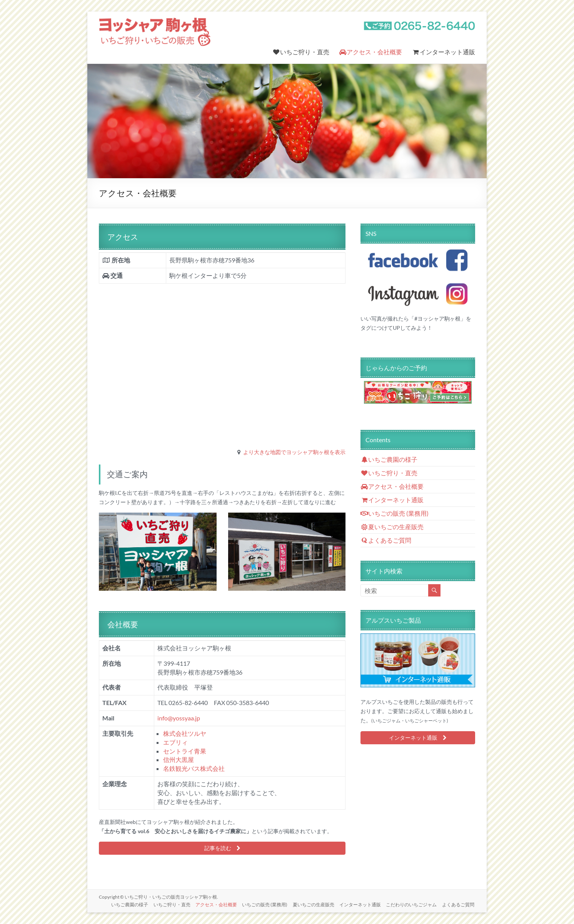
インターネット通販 (443, 52)
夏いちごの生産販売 (392, 527)
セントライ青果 (185, 751)
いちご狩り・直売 (301, 52)
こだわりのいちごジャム (411, 904)
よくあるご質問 (386, 540)
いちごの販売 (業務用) (395, 513)
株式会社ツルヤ (185, 733)
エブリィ (175, 742)
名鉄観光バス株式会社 (194, 768)
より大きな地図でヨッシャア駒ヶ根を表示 (294, 452)
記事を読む (222, 848)
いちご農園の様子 (389, 459)
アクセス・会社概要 (371, 52)
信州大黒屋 (179, 759)
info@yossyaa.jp (179, 718)
